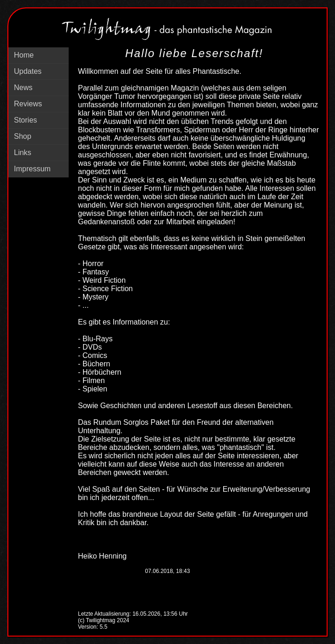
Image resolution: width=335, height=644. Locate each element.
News (23, 88)
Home (24, 55)
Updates (28, 71)
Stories (26, 120)
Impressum (32, 169)
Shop (23, 136)
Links (23, 153)
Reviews (28, 104)
